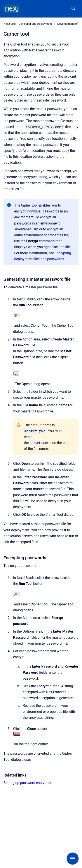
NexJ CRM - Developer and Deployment (28, 24)
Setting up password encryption (28, 783)
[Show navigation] (73, 859)
